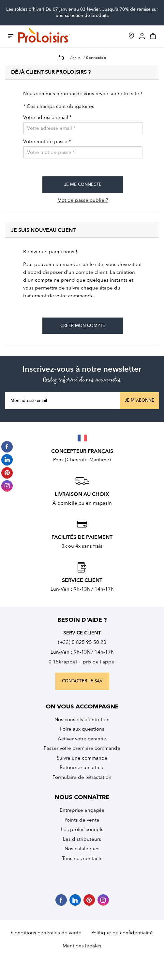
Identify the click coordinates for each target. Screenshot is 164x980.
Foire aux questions (82, 729)
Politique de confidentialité (122, 933)
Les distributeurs (82, 839)
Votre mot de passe (47, 142)
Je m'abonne (140, 400)
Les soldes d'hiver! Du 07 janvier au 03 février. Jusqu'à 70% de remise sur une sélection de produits (82, 13)
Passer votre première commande (82, 748)
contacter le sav (82, 681)
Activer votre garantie (82, 739)
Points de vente (82, 820)
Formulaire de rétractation (82, 777)
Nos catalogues (82, 849)
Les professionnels (82, 829)
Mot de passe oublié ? (83, 200)
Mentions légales (82, 946)
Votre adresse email (47, 118)
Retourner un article (82, 767)
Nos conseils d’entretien (82, 720)
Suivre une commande (82, 758)
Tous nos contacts (82, 858)
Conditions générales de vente (46, 933)
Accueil (76, 58)
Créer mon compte (83, 326)
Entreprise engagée (82, 810)
